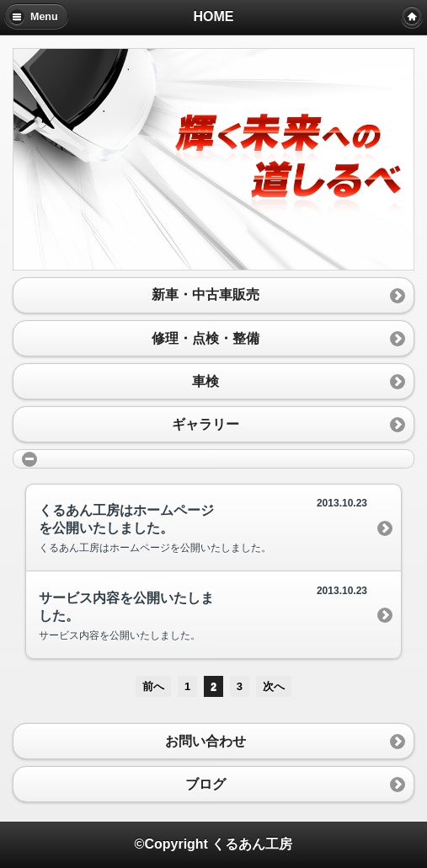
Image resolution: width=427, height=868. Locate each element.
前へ (153, 686)
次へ (274, 686)
